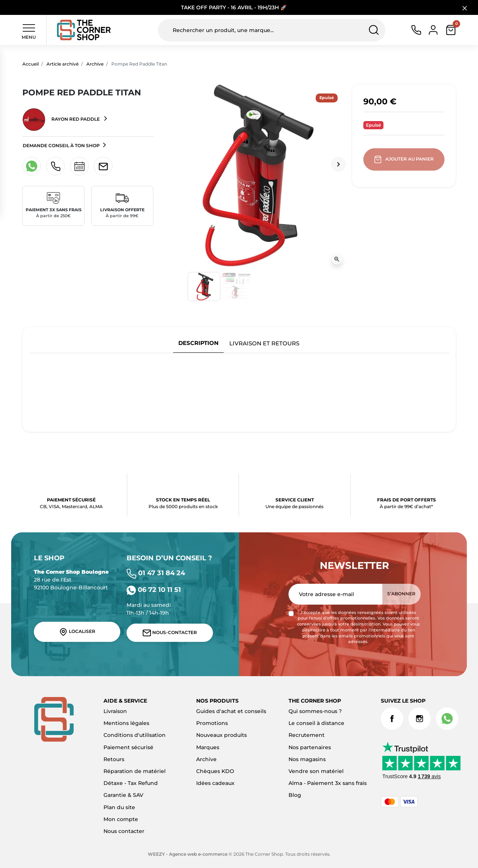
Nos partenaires (310, 747)
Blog (295, 795)
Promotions (212, 723)
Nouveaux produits (222, 735)
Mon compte (121, 819)
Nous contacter (124, 831)
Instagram (420, 719)
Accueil (31, 64)
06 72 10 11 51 (154, 590)
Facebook (392, 719)
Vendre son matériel (316, 771)
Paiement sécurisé (128, 747)
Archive (95, 64)
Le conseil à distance (316, 723)
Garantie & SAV (123, 795)
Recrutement (307, 735)
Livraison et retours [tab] (264, 343)
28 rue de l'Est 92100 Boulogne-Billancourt (71, 580)
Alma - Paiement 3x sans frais (328, 783)
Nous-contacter (170, 633)
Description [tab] (198, 343)
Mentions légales (126, 723)
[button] (451, 30)
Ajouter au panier (404, 159)
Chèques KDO (215, 771)
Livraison (115, 711)
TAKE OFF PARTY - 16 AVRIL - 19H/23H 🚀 (234, 7)
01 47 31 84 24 (156, 573)
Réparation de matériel (135, 771)
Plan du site (119, 807)
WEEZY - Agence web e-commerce (188, 854)
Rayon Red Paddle (62, 120)
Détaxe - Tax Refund (131, 783)
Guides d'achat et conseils (231, 711)
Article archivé (63, 64)
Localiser (77, 632)
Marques (208, 747)
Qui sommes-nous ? (315, 711)
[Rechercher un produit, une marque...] (271, 30)
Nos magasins (307, 759)
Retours (114, 759)
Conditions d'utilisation (135, 735)
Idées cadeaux (215, 783)
